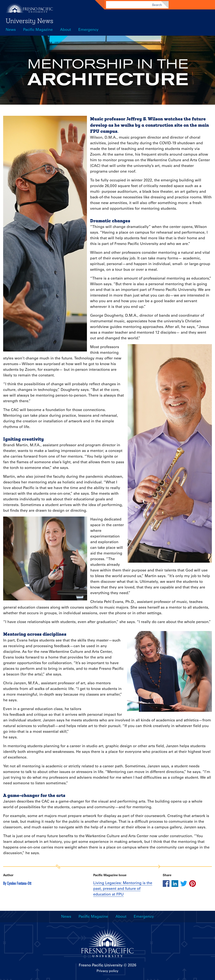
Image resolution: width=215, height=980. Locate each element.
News (11, 30)
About (66, 30)
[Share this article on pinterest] (193, 884)
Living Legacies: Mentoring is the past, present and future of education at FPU (123, 889)
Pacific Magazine (38, 30)
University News (29, 21)
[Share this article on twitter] (184, 884)
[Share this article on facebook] (166, 884)
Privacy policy (107, 971)
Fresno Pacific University (101, 965)
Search (157, 5)
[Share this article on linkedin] (175, 884)
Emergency (88, 30)
